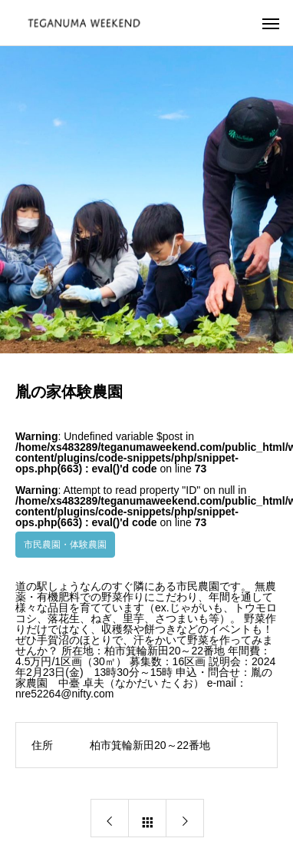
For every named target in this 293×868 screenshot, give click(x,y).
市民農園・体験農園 (65, 545)
